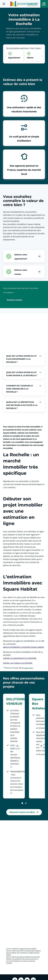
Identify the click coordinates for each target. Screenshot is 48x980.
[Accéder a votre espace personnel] (44, 4)
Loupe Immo (28, 668)
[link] (24, 812)
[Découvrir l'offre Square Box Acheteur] (41, 746)
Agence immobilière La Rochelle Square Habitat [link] (23, 647)
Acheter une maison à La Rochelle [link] (18, 663)
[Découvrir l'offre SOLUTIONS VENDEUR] (17, 746)
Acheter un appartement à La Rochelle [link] (20, 658)
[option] (15, 55)
